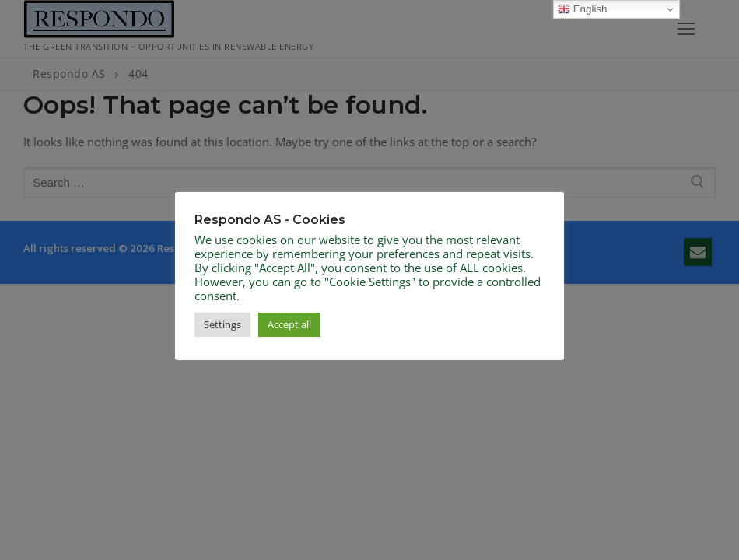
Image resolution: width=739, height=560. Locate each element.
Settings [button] (222, 324)
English (582, 9)
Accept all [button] (289, 324)
